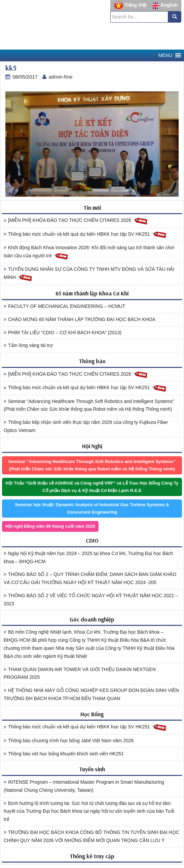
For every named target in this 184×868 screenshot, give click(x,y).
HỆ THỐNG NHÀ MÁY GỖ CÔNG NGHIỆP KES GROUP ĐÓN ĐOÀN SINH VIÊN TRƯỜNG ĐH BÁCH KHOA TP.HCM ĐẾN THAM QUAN (91, 694)
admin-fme (61, 77)
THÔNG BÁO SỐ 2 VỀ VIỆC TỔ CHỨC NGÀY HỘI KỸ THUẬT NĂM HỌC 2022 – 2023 (91, 600)
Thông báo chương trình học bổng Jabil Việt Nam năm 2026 (69, 741)
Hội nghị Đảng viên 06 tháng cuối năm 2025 (50, 526)
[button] (165, 55)
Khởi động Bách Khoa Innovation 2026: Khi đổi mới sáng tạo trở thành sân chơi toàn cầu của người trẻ (89, 253)
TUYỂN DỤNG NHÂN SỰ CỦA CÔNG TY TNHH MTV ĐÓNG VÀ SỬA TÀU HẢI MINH (89, 274)
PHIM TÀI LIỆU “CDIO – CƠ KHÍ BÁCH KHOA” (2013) (63, 332)
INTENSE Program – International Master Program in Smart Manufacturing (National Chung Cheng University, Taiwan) (84, 786)
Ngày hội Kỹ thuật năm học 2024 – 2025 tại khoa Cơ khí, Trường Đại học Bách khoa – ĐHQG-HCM (88, 557)
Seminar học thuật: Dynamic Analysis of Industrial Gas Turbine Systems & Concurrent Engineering (92, 508)
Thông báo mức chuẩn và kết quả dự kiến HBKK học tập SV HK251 (85, 235)
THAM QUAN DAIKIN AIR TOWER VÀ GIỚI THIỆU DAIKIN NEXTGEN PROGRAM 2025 (80, 673)
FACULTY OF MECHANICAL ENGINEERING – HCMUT (64, 306)
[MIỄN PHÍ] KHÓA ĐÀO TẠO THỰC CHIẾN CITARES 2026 (76, 221)
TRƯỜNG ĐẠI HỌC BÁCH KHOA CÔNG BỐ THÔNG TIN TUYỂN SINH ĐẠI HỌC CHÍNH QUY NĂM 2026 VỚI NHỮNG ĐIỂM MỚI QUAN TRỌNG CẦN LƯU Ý (91, 836)
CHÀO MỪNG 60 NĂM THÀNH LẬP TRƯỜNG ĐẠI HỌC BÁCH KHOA (80, 319)
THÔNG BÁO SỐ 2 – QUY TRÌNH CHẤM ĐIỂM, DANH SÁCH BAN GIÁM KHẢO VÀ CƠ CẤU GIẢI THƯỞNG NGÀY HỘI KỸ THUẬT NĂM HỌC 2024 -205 (90, 578)
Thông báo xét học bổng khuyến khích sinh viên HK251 (64, 754)
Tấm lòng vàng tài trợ (28, 345)
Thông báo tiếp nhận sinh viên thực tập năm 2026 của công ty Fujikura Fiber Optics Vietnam (86, 426)
